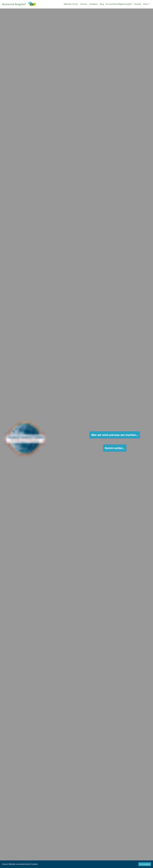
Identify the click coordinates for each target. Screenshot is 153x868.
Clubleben (93, 4)
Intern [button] (146, 4)
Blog (102, 4)
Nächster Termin (71, 4)
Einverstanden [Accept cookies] (145, 864)
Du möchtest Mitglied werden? (119, 4)
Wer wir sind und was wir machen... (115, 435)
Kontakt (138, 4)
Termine (84, 4)
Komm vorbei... (115, 448)
